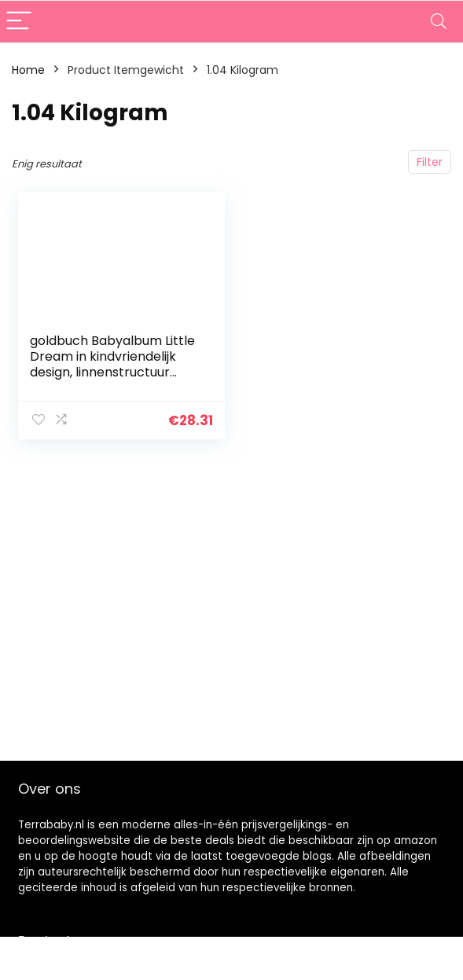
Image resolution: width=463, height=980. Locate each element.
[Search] (439, 22)
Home (28, 70)
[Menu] (19, 22)
